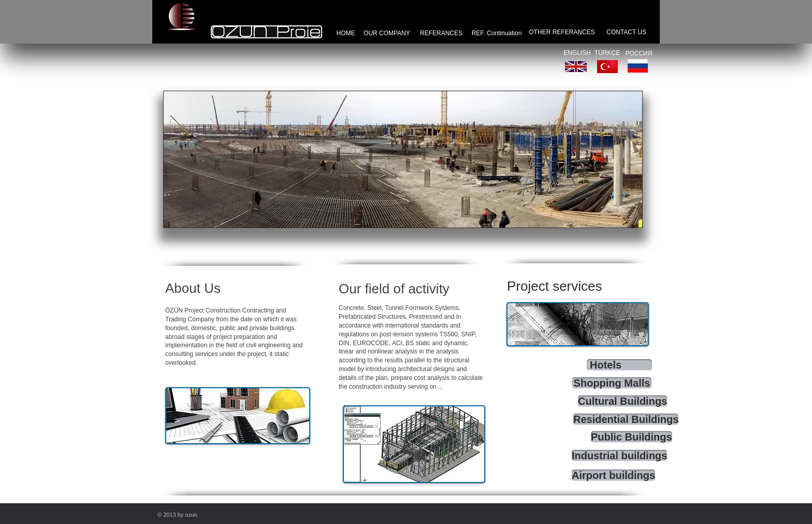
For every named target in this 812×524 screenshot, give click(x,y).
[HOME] (346, 33)
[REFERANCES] (441, 33)
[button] (403, 159)
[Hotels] (619, 365)
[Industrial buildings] (619, 456)
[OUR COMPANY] (387, 33)
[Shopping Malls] (612, 383)
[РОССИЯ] (639, 53)
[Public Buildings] (632, 437)
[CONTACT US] (626, 32)
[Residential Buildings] (626, 419)
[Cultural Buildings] (622, 401)
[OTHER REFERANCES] (562, 32)
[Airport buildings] (613, 475)
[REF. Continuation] (497, 33)
